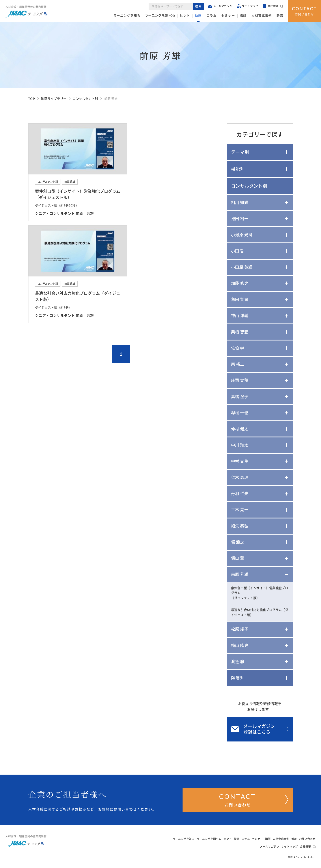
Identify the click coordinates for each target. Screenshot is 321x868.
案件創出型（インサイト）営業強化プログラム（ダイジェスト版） (260, 593)
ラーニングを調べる (169, 16)
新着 (280, 16)
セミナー (232, 16)
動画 (204, 16)
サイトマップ (248, 7)
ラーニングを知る (137, 16)
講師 (246, 16)
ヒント (192, 16)
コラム (217, 16)
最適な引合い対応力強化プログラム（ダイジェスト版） (260, 612)
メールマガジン (220, 7)
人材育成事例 (263, 16)
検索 (199, 7)
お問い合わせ (304, 11)
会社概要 (273, 7)
